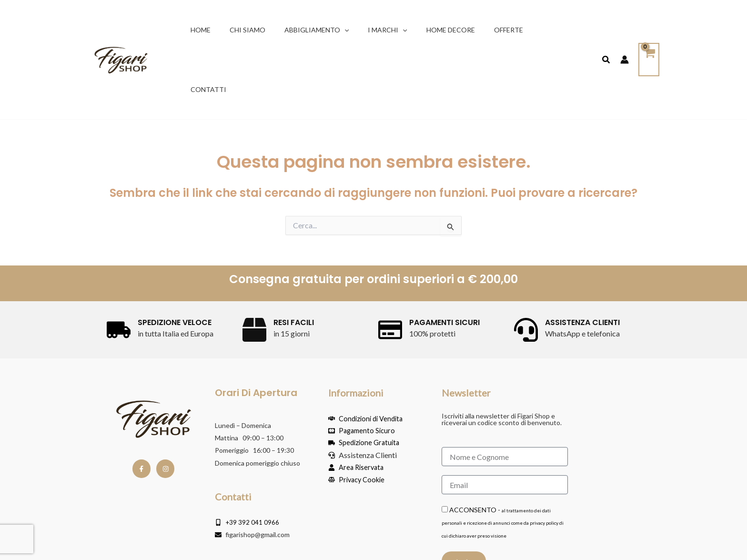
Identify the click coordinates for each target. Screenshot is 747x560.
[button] (340, 30)
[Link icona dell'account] (624, 30)
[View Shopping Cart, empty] (648, 30)
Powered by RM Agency (614, 546)
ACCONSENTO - (503, 463)
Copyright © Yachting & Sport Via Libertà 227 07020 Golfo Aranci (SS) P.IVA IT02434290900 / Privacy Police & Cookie (232, 546)
